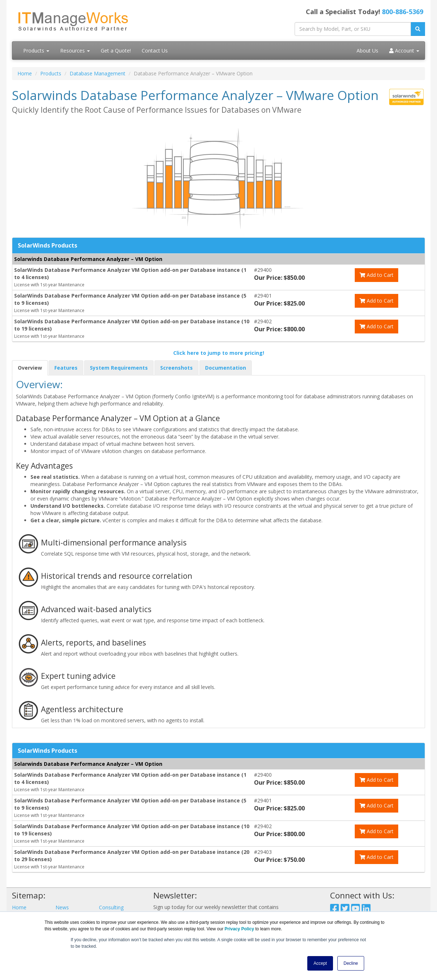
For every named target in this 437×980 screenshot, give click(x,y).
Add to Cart (376, 275)
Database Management (97, 73)
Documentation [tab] (226, 368)
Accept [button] (320, 963)
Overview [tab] (30, 368)
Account (404, 51)
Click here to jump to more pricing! (219, 353)
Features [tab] (66, 368)
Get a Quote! (116, 51)
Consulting (111, 907)
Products (36, 51)
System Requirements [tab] (119, 368)
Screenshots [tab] (176, 368)
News (62, 907)
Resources (75, 51)
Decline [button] (351, 963)
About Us (367, 51)
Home (25, 73)
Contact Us (155, 51)
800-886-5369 (403, 12)
